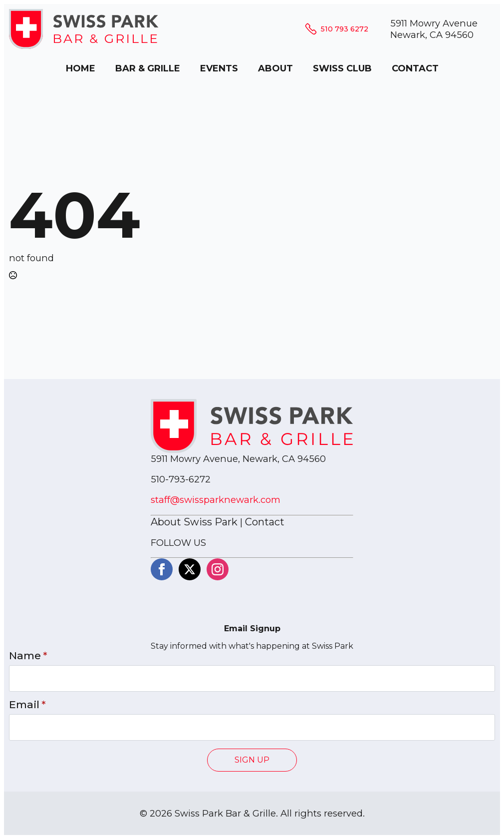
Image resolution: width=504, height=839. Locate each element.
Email (27, 705)
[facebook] (162, 569)
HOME (81, 68)
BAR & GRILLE (148, 68)
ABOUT (275, 68)
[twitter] (190, 569)
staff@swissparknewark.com (216, 500)
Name (28, 656)
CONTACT (415, 68)
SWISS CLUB (342, 68)
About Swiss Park (194, 522)
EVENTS (219, 68)
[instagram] (218, 569)
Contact (265, 522)
